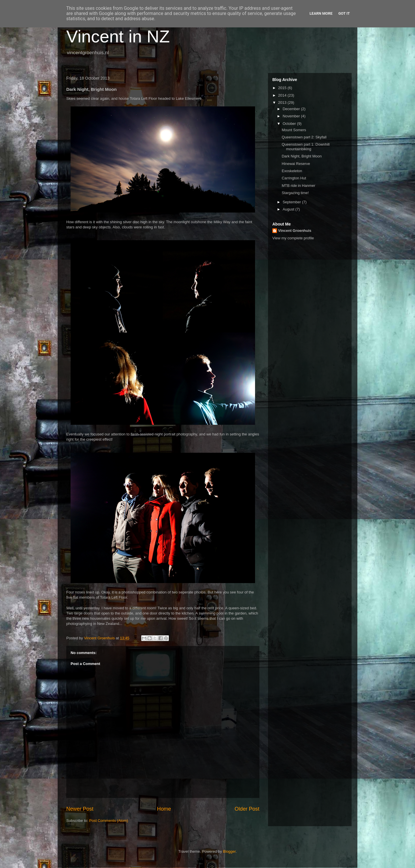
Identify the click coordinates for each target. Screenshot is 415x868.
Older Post (247, 809)
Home (164, 809)
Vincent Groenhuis (295, 231)
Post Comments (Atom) (109, 821)
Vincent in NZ (118, 36)
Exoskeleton (292, 171)
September (292, 202)
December (292, 109)
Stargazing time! (295, 193)
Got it (344, 13)
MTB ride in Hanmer (298, 186)
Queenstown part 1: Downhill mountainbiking (305, 147)
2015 (283, 88)
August (289, 209)
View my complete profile (293, 238)
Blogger (229, 851)
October (290, 124)
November (292, 116)
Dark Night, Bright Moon (302, 156)
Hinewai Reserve (296, 164)
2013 (283, 103)
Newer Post (80, 809)
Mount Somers (294, 130)
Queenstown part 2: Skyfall (304, 137)
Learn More (321, 13)
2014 (283, 95)
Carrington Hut (294, 178)
